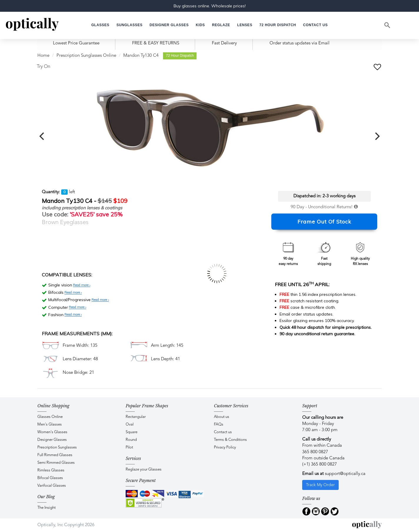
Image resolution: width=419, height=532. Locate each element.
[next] (377, 136)
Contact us (223, 432)
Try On (44, 67)
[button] (200, 25)
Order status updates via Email (300, 43)
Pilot (129, 447)
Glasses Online (50, 417)
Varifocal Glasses (52, 486)
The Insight (46, 508)
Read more (82, 285)
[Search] (388, 25)
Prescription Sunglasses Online (86, 56)
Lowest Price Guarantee (76, 43)
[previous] (42, 136)
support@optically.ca (345, 474)
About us (222, 417)
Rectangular (136, 417)
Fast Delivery (224, 43)
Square (132, 432)
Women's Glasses (52, 432)
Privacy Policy (225, 447)
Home (43, 56)
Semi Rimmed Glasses (56, 463)
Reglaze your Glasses (144, 470)
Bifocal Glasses (50, 478)
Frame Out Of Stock (324, 222)
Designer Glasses (52, 440)
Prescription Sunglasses (57, 447)
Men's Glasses (50, 425)
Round (131, 440)
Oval (130, 425)
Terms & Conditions (230, 440)
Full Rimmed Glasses (55, 455)
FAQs (219, 425)
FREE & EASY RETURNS (156, 43)
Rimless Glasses (51, 470)
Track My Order (320, 485)
